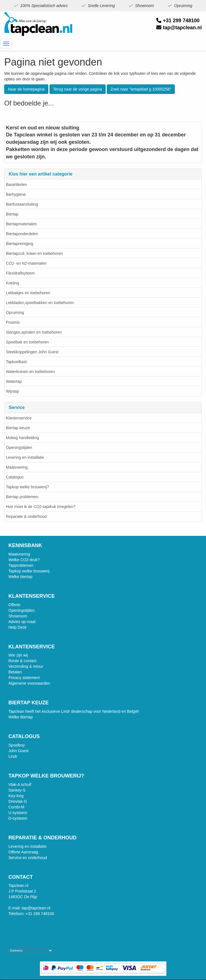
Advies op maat (22, 622)
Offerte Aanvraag (23, 852)
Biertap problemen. (22, 497)
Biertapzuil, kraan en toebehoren (34, 253)
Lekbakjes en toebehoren (28, 293)
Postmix (13, 322)
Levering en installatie (25, 457)
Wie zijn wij (18, 655)
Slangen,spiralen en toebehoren (34, 332)
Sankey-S (17, 790)
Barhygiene (16, 194)
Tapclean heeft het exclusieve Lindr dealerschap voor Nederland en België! (74, 711)
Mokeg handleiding (22, 438)
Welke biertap (20, 577)
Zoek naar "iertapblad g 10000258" (141, 89)
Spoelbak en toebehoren (27, 342)
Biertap (12, 214)
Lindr (13, 756)
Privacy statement (24, 678)
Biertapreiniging (20, 244)
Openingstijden (19, 448)
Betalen (15, 672)
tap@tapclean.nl (179, 28)
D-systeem (18, 818)
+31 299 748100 (178, 21)
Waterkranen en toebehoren (30, 372)
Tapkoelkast (16, 362)
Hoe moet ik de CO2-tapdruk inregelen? (41, 507)
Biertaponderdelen (22, 234)
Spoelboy (17, 745)
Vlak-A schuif (20, 785)
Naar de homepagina (26, 89)
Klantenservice (19, 418)
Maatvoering (19, 554)
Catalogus (15, 477)
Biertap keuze (18, 428)
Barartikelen (16, 185)
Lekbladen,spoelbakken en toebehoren (40, 303)
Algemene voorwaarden (29, 683)
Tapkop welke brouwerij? (27, 487)
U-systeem (18, 813)
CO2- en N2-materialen (26, 263)
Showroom (18, 616)
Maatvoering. (17, 467)
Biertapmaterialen (21, 224)
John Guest (19, 751)
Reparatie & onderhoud (26, 516)
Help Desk (18, 627)
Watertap (14, 381)
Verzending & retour (26, 666)
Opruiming (15, 313)
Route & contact (22, 661)
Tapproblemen (21, 565)
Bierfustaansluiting (22, 204)
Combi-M (16, 807)
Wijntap (13, 391)
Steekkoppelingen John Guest (32, 352)
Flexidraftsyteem (20, 273)
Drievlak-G (18, 801)
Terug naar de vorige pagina (78, 89)
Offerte (14, 605)
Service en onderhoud (28, 858)
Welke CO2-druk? (24, 560)
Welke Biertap (21, 717)
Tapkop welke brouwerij (29, 571)
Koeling (13, 283)
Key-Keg (16, 796)
